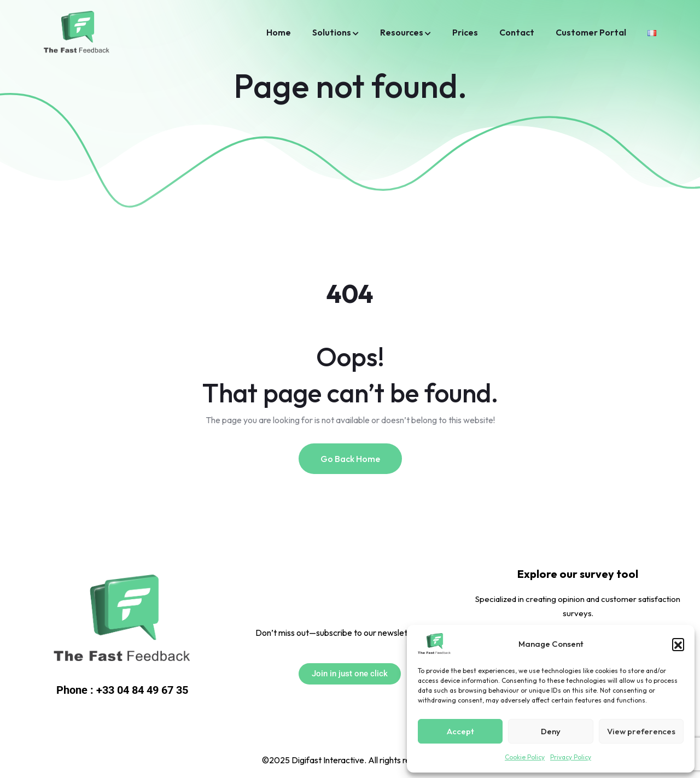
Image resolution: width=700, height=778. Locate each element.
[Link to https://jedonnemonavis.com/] (122, 620)
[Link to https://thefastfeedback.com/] (434, 644)
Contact (517, 32)
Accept (460, 731)
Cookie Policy (525, 757)
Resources (402, 32)
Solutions (332, 32)
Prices (465, 32)
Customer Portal (591, 32)
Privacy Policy (571, 757)
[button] (678, 644)
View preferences (641, 731)
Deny (551, 731)
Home (279, 32)
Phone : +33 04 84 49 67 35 (122, 690)
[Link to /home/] (77, 33)
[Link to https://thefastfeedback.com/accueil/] (652, 32)
